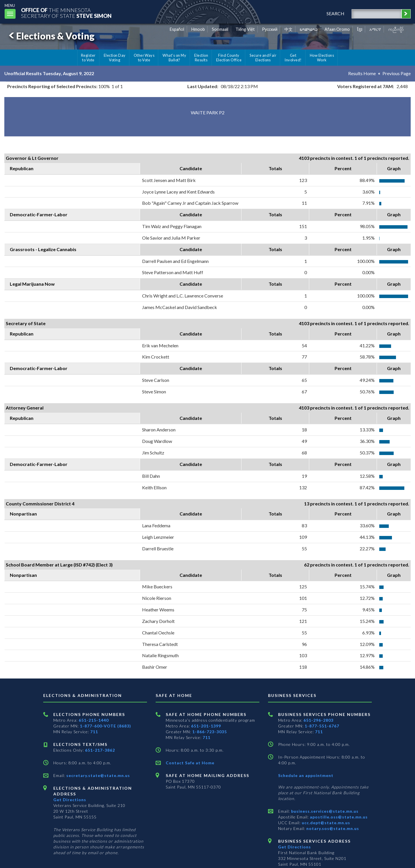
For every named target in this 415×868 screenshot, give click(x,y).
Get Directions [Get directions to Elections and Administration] (70, 800)
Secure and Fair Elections (263, 58)
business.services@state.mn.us (324, 811)
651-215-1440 (94, 720)
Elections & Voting (51, 36)
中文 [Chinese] (288, 29)
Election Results (201, 58)
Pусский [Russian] (270, 29)
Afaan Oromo (337, 29)
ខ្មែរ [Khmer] (360, 29)
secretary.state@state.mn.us (98, 775)
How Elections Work (322, 58)
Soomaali (220, 29)
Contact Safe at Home (190, 763)
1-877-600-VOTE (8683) (105, 726)
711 (94, 732)
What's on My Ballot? (174, 58)
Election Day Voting (115, 58)
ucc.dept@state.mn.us (325, 823)
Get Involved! (293, 58)
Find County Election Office (229, 58)
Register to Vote (88, 58)
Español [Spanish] (177, 29)
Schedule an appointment (306, 775)
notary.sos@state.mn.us (332, 828)
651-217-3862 (100, 750)
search (335, 13)
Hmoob (198, 29)
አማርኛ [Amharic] (375, 29)
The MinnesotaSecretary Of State (66, 13)
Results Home (362, 73)
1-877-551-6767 (322, 726)
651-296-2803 (318, 720)
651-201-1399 (206, 726)
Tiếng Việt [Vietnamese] (245, 29)
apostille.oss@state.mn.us (338, 817)
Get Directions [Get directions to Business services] (295, 847)
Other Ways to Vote (144, 58)
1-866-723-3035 (210, 732)
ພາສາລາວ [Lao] (309, 29)
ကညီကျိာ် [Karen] (396, 29)
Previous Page (397, 73)
